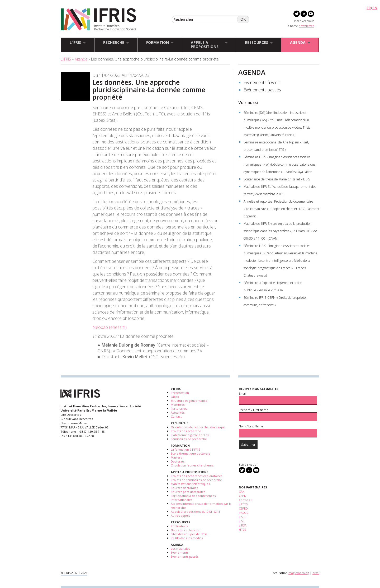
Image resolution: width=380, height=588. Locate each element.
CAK (242, 491)
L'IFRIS (66, 59)
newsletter (306, 26)
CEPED (243, 508)
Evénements (180, 552)
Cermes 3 (246, 500)
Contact (176, 416)
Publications (179, 526)
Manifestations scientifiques (190, 484)
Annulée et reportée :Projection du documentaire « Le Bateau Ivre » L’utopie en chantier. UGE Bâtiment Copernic (281, 209)
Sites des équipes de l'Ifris (189, 534)
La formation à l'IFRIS (185, 449)
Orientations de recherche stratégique (198, 427)
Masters (176, 457)
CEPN (243, 496)
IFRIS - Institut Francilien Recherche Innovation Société (99, 20)
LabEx (175, 397)
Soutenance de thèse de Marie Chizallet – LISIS (277, 179)
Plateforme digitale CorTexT (191, 435)
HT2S (242, 529)
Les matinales (180, 549)
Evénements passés (262, 90)
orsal (316, 573)
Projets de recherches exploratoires (196, 476)
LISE (242, 521)
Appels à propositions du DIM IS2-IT (196, 512)
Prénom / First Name (254, 410)
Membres (178, 405)
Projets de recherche (186, 431)
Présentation (180, 393)
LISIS (242, 517)
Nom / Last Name (251, 426)
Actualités (178, 412)
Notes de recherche (185, 530)
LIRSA (243, 525)
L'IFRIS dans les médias (187, 538)
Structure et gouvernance (189, 401)
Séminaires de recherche (189, 439)
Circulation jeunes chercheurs (192, 465)
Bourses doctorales (184, 488)
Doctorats (178, 461)
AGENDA (252, 72)
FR (369, 8)
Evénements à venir (262, 82)
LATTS (243, 504)
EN (375, 8)
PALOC (244, 513)
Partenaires (179, 409)
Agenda (81, 59)
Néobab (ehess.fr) (110, 327)
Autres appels (180, 515)
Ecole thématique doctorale (191, 453)
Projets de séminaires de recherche (196, 480)
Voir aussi (248, 102)
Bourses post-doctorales (188, 492)
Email (243, 393)
